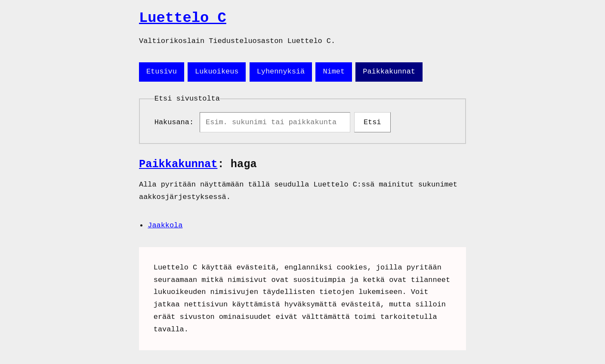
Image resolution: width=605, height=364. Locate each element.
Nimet (334, 72)
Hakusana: (176, 123)
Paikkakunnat (389, 72)
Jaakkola (165, 227)
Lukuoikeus (217, 72)
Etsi (372, 123)
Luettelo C (183, 18)
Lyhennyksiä (281, 72)
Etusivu (162, 72)
